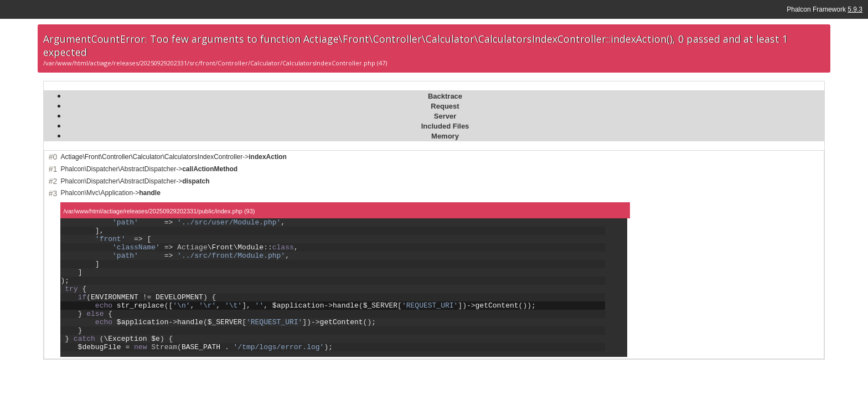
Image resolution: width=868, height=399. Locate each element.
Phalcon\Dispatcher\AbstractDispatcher (118, 169)
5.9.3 (855, 9)
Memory (445, 136)
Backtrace (445, 96)
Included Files (445, 126)
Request (445, 106)
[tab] (445, 96)
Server (445, 116)
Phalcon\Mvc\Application (97, 193)
